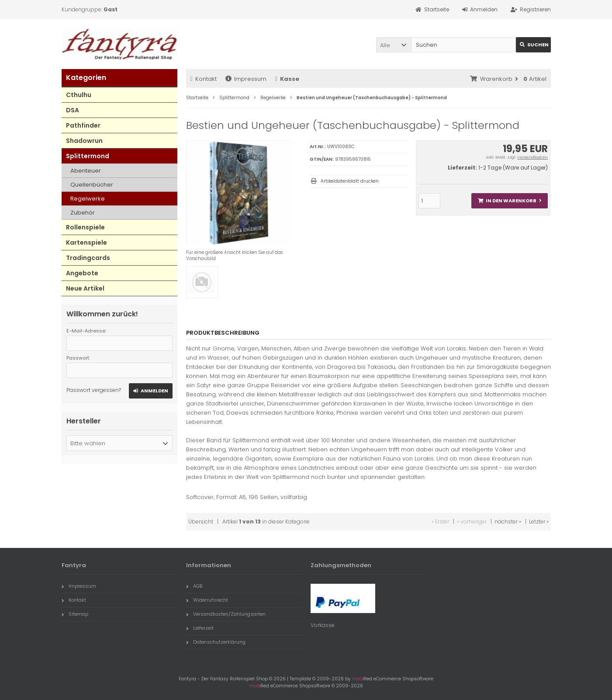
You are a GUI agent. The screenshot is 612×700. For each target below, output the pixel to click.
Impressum (246, 79)
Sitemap (75, 614)
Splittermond (88, 156)
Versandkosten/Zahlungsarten (226, 614)
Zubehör (83, 213)
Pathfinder (83, 125)
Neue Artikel (85, 288)
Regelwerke (88, 199)
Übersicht (201, 522)
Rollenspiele (85, 227)
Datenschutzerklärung (216, 642)
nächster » (508, 522)
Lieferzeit (200, 628)
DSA (73, 110)
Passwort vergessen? (94, 390)
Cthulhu (79, 95)
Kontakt (204, 79)
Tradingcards (88, 258)
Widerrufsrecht (207, 600)
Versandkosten (532, 157)
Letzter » (539, 522)
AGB (194, 586)
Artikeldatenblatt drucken (350, 181)
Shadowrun (84, 141)
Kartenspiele (86, 243)
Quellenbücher (92, 185)
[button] (394, 45)
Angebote (82, 273)
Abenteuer (86, 171)
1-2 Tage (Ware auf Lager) (513, 168)
